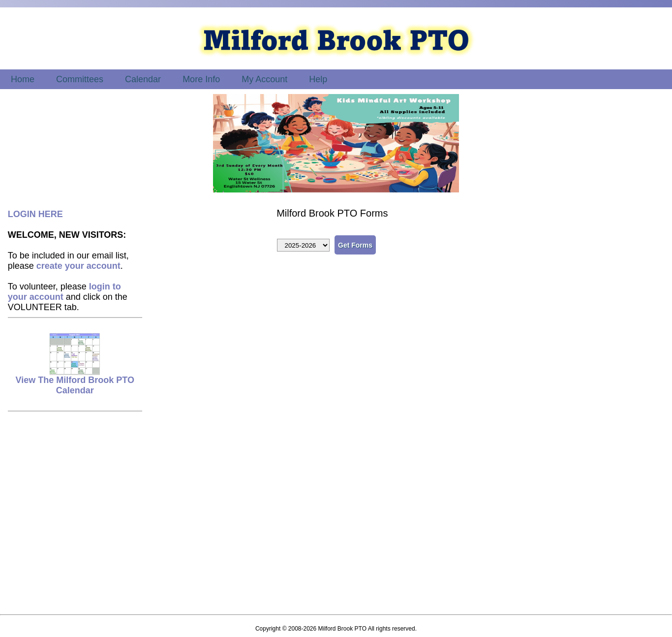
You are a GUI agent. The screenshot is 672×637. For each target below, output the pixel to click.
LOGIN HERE (35, 214)
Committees (80, 79)
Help (318, 79)
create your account (78, 266)
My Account (264, 79)
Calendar (143, 79)
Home (23, 79)
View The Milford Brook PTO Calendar (75, 381)
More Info (201, 79)
